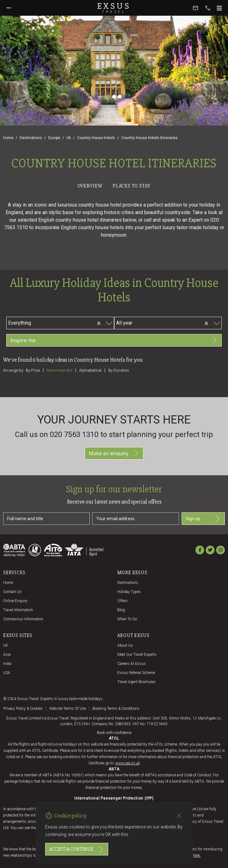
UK (6, 645)
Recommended (59, 370)
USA (7, 673)
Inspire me (114, 340)
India (7, 664)
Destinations (31, 138)
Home (8, 138)
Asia (7, 655)
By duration (119, 370)
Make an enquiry (114, 453)
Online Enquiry (15, 601)
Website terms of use (68, 709)
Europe (54, 138)
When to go (127, 619)
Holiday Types (129, 592)
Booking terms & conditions (116, 709)
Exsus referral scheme (136, 673)
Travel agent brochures (136, 682)
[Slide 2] (114, 97)
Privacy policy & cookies (23, 709)
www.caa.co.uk (128, 763)
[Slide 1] (109, 97)
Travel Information (18, 610)
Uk (69, 138)
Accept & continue (77, 849)
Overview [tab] (90, 186)
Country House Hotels (96, 138)
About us (125, 645)
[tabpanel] (114, 294)
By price (33, 370)
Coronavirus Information (23, 619)
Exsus (114, 8)
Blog (121, 610)
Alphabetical (90, 370)
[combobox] (62, 322)
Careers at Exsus (132, 664)
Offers (122, 601)
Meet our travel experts (137, 655)
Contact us (12, 592)
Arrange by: (14, 370)
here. (197, 855)
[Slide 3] (120, 97)
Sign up (203, 519)
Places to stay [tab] (132, 186)
